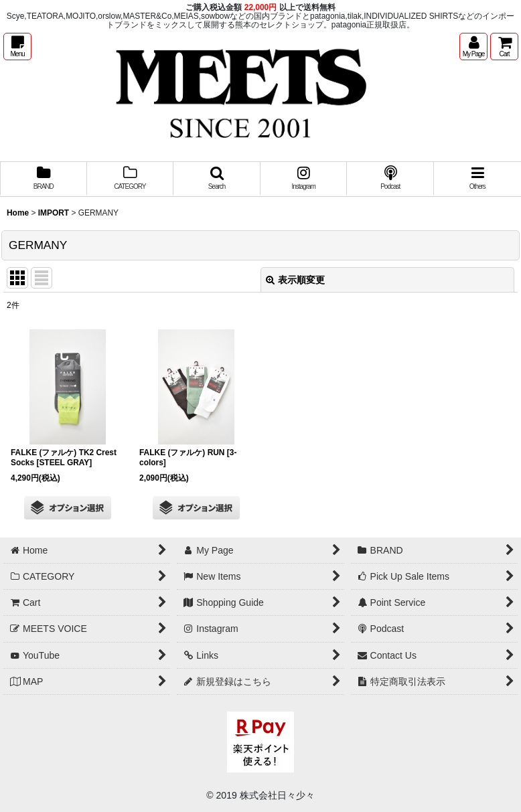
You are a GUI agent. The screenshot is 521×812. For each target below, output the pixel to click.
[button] (17, 47)
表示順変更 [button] (295, 280)
